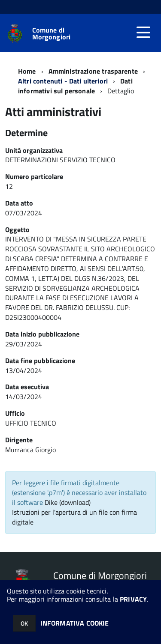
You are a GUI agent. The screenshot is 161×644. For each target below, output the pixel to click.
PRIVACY (133, 599)
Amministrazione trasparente (93, 71)
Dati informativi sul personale (75, 86)
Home (27, 71)
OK (24, 623)
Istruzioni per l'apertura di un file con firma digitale (74, 517)
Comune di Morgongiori (52, 33)
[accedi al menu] (143, 33)
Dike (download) (68, 502)
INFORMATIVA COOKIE (75, 623)
